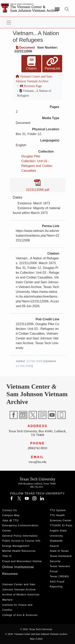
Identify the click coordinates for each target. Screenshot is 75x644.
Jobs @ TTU (10, 520)
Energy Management (16, 546)
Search (67, 9)
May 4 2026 (36, 639)
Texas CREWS (59, 576)
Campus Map (11, 515)
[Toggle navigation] (9, 23)
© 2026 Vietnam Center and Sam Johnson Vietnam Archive (36, 634)
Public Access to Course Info (21, 541)
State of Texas (59, 551)
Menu (56, 7)
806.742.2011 (37, 487)
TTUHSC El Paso (61, 525)
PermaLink (52, 63)
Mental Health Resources (19, 551)
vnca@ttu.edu (37, 462)
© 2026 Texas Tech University (36, 629)
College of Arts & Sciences (20, 615)
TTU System (58, 510)
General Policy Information (20, 536)
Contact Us (9, 510)
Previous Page (31, 86)
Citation (31, 63)
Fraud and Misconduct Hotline (22, 561)
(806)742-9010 (38, 448)
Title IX (7, 556)
